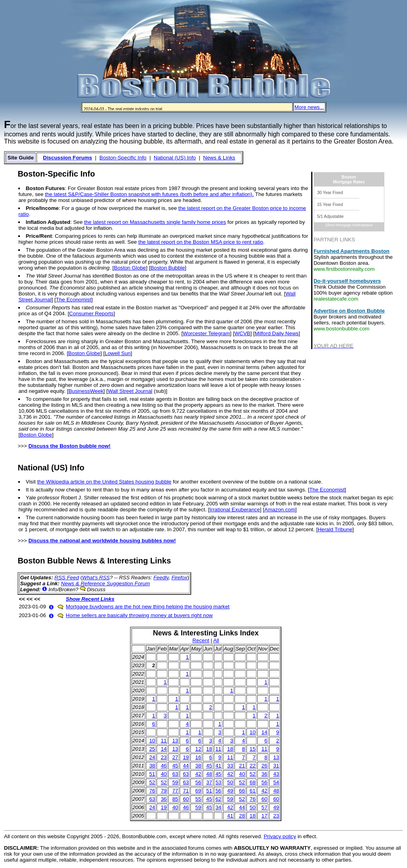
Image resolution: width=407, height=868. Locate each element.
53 (218, 782)
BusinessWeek (86, 391)
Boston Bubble (168, 268)
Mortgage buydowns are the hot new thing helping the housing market (148, 607)
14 (265, 732)
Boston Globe (130, 268)
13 (175, 741)
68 (253, 782)
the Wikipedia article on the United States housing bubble (104, 482)
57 (265, 807)
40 (164, 774)
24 (152, 757)
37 (209, 782)
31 (276, 766)
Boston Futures (45, 188)
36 (265, 774)
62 (218, 799)
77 (175, 791)
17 (265, 816)
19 (186, 757)
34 (218, 807)
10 (253, 732)
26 (265, 766)
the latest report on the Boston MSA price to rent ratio (201, 242)
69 (198, 791)
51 (152, 774)
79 (164, 791)
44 (186, 766)
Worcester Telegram (206, 333)
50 (230, 782)
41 (218, 766)
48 (209, 774)
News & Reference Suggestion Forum (105, 584)
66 (242, 791)
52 (253, 774)
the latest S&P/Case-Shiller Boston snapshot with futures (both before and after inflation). (149, 194)
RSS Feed (67, 578)
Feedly (161, 578)
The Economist (74, 300)
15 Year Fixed (330, 204)
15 (253, 749)
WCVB (242, 333)
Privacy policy (280, 836)
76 (152, 791)
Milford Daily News (277, 333)
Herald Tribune (335, 529)
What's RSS (96, 578)
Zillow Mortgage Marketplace (349, 225)
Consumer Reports (91, 314)
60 (186, 799)
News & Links (219, 158)
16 (198, 757)
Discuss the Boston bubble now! (69, 446)
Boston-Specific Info (123, 158)
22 (253, 766)
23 (164, 757)
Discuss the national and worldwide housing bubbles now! (102, 541)
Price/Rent (39, 236)
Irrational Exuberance (235, 510)
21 (242, 766)
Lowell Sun (117, 353)
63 (175, 774)
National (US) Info (175, 158)
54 (276, 782)
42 (198, 774)
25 (152, 749)
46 (164, 766)
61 (253, 791)
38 (152, 766)
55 (198, 799)
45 (175, 766)
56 (198, 782)
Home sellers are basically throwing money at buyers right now (140, 615)
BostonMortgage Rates (349, 179)
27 (175, 757)
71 (186, 791)
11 (164, 741)
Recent (201, 640)
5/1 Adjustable (330, 216)
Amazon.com (280, 510)
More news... (309, 107)
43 (276, 774)
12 (198, 749)
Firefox (179, 578)
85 (175, 799)
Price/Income (42, 208)
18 (209, 749)
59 (175, 782)
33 (230, 766)
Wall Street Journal (130, 391)
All (216, 640)
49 (230, 791)
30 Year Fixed (330, 192)
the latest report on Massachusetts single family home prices (155, 222)
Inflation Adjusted (48, 222)
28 (242, 816)
